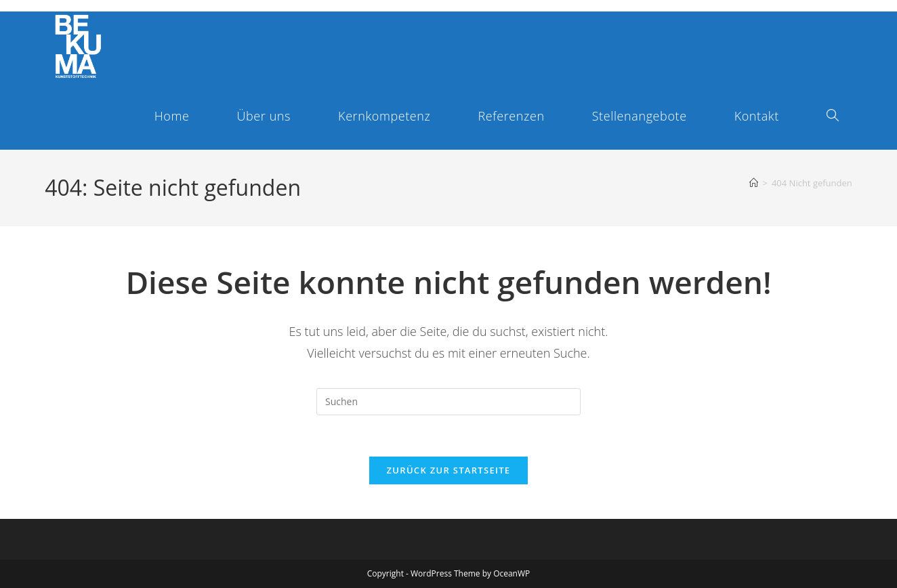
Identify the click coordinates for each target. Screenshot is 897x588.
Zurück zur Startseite (449, 470)
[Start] (754, 183)
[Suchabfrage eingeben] (449, 402)
